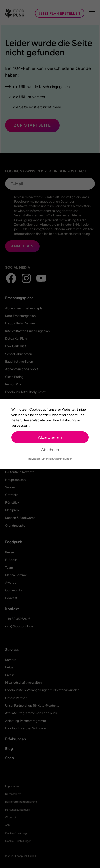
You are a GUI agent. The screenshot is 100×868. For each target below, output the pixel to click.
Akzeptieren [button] (50, 437)
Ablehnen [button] (50, 450)
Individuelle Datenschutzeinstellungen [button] (50, 459)
